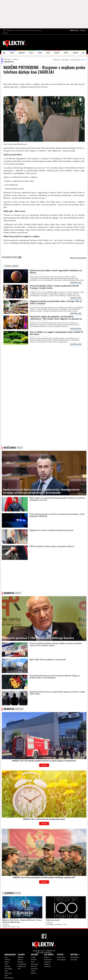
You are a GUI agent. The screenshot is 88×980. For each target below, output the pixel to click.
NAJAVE (76, 53)
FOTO (48, 53)
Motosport (35, 964)
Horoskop (74, 960)
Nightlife (21, 957)
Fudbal (33, 957)
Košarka (34, 960)
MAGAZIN (22, 53)
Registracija (74, 30)
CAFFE (31, 53)
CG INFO (57, 53)
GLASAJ (44, 765)
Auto (6, 975)
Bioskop (20, 962)
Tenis (33, 962)
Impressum (38, 30)
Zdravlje (7, 966)
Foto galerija (61, 960)
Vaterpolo (34, 969)
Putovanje (8, 973)
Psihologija (8, 969)
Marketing (30, 30)
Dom (6, 971)
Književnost (22, 966)
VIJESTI (12, 53)
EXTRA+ (66, 53)
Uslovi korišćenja (20, 30)
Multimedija (74, 957)
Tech (6, 964)
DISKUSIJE (14, 709)
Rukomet (34, 966)
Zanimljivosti (9, 62)
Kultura (20, 960)
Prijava (83, 30)
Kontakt (5, 33)
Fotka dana (61, 957)
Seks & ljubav (9, 978)
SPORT (40, 53)
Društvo (47, 957)
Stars (6, 957)
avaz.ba (83, 60)
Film (19, 969)
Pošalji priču (10, 30)
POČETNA (7, 59)
